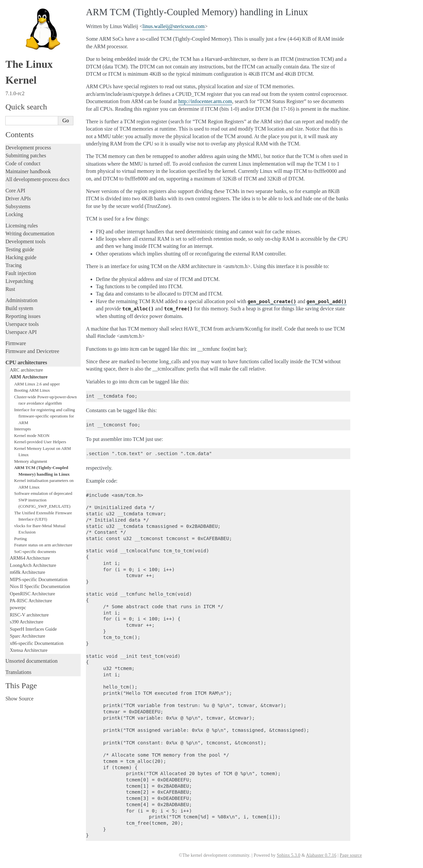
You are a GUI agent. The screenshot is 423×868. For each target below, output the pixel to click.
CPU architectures (26, 362)
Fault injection (21, 273)
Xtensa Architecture (29, 650)
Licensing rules (21, 226)
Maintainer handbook (28, 171)
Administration (21, 300)
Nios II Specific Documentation (40, 586)
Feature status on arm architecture (43, 545)
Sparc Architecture (28, 636)
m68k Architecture (28, 572)
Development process (28, 148)
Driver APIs (18, 198)
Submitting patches (26, 156)
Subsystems (18, 206)
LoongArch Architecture (33, 565)
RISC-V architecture (29, 615)
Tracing (13, 265)
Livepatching (19, 281)
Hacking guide (21, 257)
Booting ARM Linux (32, 390)
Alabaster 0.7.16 (321, 855)
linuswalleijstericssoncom (173, 26)
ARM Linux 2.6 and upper (37, 384)
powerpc (18, 608)
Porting (20, 539)
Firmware (16, 343)
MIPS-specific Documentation (39, 579)
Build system (19, 308)
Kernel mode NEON (32, 435)
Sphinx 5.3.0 (288, 855)
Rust (10, 289)
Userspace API (21, 332)
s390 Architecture (27, 622)
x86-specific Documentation (37, 643)
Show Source (19, 699)
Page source (351, 855)
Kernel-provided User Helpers (40, 442)
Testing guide (19, 249)
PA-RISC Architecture (31, 601)
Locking (14, 214)
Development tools (25, 241)
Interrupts (23, 429)
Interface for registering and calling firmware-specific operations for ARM (45, 416)
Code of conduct (23, 163)
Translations (18, 672)
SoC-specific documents (35, 552)
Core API (15, 191)
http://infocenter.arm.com (205, 101)
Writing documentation (30, 234)
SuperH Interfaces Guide (33, 629)
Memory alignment (31, 461)
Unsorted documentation (31, 661)
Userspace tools (22, 324)
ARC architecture (26, 370)
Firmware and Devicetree (32, 351)
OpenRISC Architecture (33, 594)
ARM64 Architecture (30, 558)
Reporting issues (23, 316)
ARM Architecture (29, 377)
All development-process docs (37, 179)
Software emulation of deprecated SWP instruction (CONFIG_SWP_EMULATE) (43, 500)
